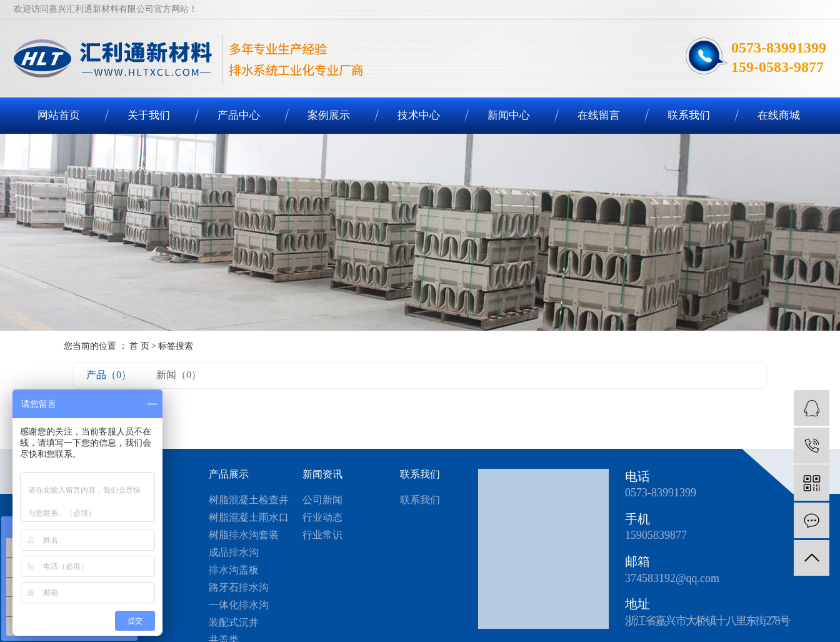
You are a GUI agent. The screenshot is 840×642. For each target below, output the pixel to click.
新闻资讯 (322, 474)
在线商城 (779, 115)
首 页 (139, 346)
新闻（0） (179, 375)
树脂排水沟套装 (244, 535)
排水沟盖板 (234, 570)
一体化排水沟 (239, 605)
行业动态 (322, 517)
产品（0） (109, 375)
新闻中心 (509, 115)
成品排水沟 (234, 552)
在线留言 (599, 115)
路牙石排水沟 (239, 587)
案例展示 (329, 115)
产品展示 (229, 474)
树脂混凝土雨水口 (249, 517)
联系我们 (689, 115)
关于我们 (149, 115)
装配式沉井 (234, 622)
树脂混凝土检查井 (249, 500)
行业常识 (322, 535)
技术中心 (419, 115)
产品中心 (239, 115)
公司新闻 (322, 500)
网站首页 (59, 115)
